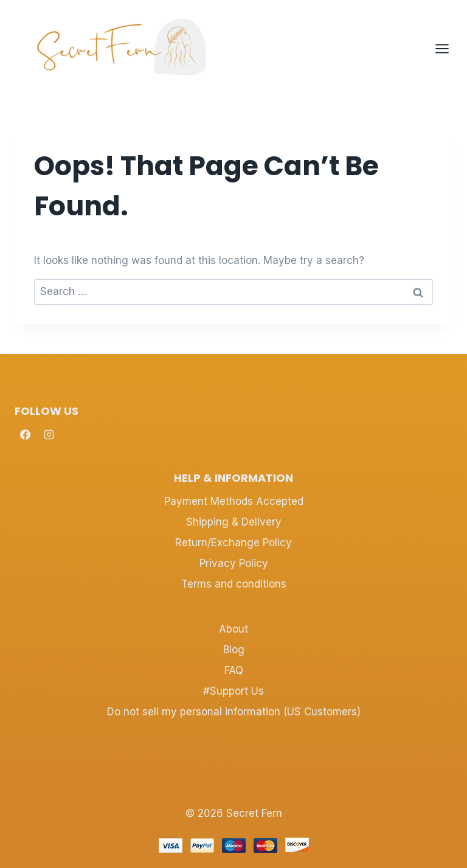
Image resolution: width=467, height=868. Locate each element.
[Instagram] (49, 435)
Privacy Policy (234, 563)
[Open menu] (448, 48)
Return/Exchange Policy (233, 543)
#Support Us (233, 691)
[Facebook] (25, 435)
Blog (234, 650)
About (233, 629)
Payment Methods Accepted (234, 501)
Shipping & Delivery (234, 522)
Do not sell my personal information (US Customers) (234, 712)
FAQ (234, 670)
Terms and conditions (234, 584)
